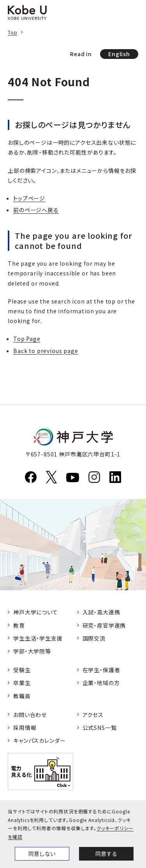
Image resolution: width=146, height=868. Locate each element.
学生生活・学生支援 (38, 638)
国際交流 (94, 638)
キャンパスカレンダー (39, 740)
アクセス (93, 715)
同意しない (42, 854)
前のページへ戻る (36, 210)
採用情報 (25, 728)
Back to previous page (46, 351)
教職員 (22, 696)
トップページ (29, 198)
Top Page (27, 339)
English (119, 54)
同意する (106, 854)
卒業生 (22, 683)
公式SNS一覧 (100, 728)
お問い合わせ (30, 715)
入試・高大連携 (101, 612)
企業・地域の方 (101, 683)
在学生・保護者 (101, 670)
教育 (19, 625)
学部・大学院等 (32, 651)
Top (13, 32)
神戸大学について (36, 612)
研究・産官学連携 (104, 625)
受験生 (22, 670)
